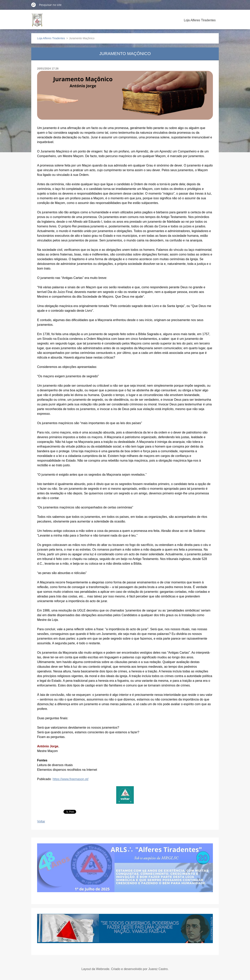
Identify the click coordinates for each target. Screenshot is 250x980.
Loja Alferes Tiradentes (200, 20)
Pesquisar (34, 5)
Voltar (41, 821)
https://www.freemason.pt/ (71, 779)
